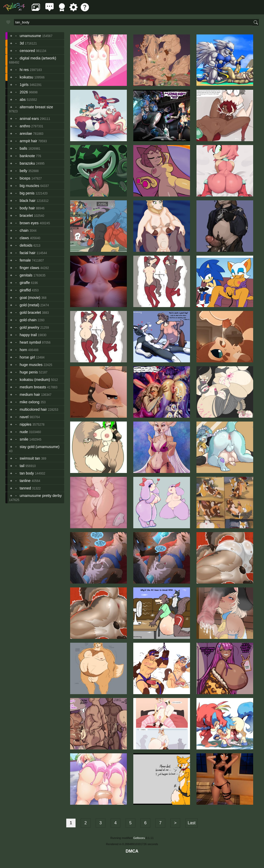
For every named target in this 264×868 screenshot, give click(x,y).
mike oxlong (30, 402)
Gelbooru (139, 838)
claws (24, 238)
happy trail (28, 335)
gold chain (28, 320)
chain (24, 230)
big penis (27, 193)
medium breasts (33, 387)
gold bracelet (30, 312)
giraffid (25, 290)
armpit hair (28, 141)
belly (23, 171)
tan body (27, 473)
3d (22, 43)
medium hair (30, 395)
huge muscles (31, 365)
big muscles (29, 186)
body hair (27, 208)
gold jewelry (29, 327)
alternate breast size (36, 107)
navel (24, 417)
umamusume (30, 36)
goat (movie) (30, 298)
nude (24, 432)
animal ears (29, 119)
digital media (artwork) (38, 58)
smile (24, 439)
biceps (25, 178)
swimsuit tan (30, 458)
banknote (27, 156)
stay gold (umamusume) (39, 447)
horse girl (27, 357)
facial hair (28, 253)
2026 (24, 92)
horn (23, 350)
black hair (28, 201)
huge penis (29, 372)
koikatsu (26, 77)
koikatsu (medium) (35, 380)
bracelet (26, 216)
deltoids (26, 245)
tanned (25, 488)
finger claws (29, 268)
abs (23, 100)
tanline (25, 481)
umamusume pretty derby (41, 496)
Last (192, 823)
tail (22, 466)
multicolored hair (33, 409)
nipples (26, 424)
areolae (26, 133)
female (25, 260)
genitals (26, 275)
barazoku (27, 163)
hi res (24, 70)
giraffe (25, 283)
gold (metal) (29, 305)
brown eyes (29, 223)
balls (23, 148)
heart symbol (30, 342)
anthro (25, 126)
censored (27, 51)
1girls (24, 85)
